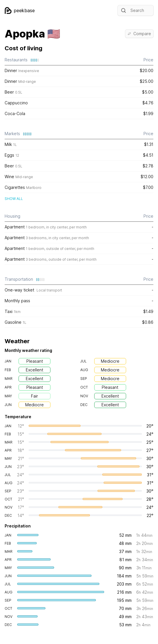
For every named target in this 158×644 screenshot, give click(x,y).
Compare (139, 34)
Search (132, 10)
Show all (14, 199)
